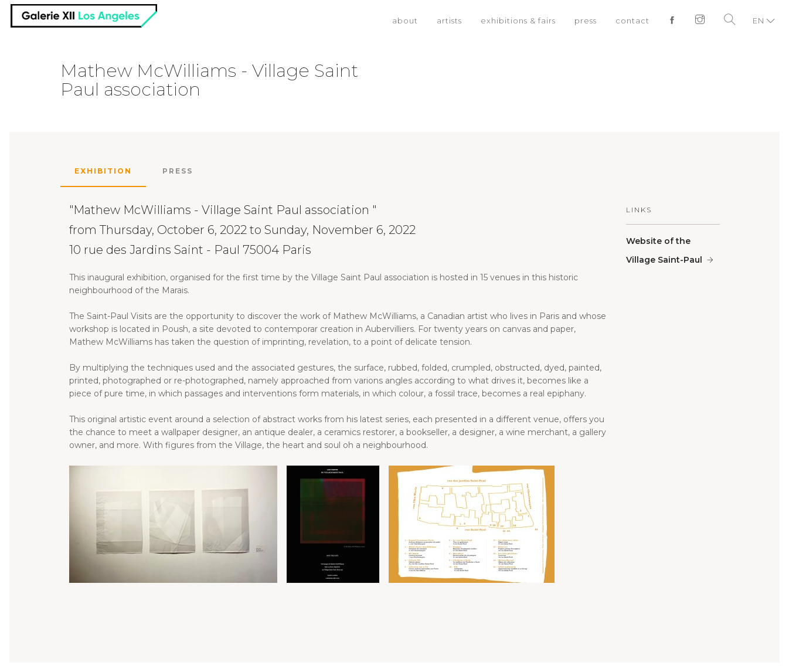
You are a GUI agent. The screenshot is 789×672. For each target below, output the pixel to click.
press (586, 21)
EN (759, 21)
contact (632, 21)
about (405, 21)
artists (449, 21)
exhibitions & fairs (518, 21)
